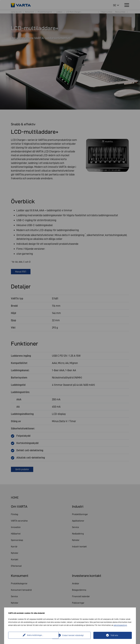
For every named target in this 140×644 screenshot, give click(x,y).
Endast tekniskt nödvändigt (73, 635)
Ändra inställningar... (30, 635)
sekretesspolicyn (120, 625)
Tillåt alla (114, 635)
